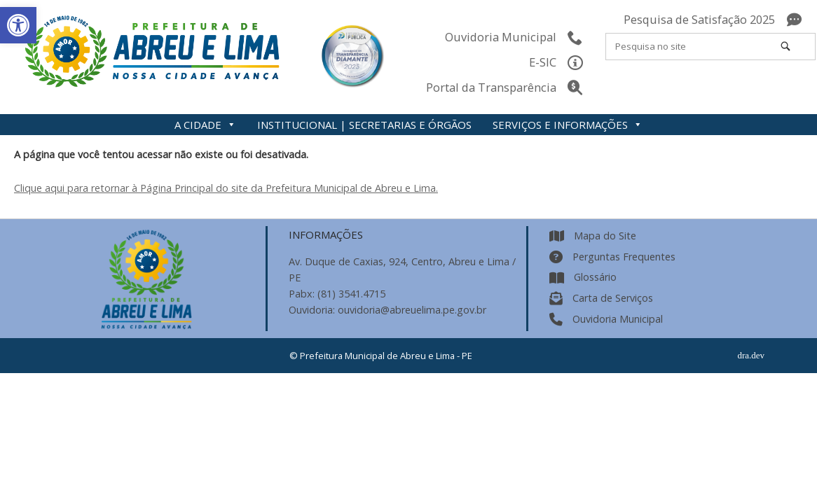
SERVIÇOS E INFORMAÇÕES (568, 125)
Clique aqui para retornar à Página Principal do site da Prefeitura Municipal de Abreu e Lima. (226, 188)
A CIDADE (205, 125)
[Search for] (710, 47)
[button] (18, 25)
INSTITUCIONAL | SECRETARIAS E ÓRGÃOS (364, 125)
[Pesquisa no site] (785, 46)
